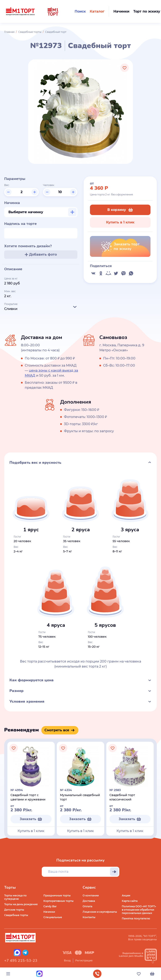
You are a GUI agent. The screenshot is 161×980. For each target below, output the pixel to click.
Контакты (89, 917)
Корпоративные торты (58, 901)
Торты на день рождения (21, 904)
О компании (91, 895)
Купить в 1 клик (120, 222)
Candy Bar (50, 906)
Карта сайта (130, 901)
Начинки (49, 912)
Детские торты (14, 910)
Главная (9, 32)
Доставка (89, 901)
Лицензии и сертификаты (100, 912)
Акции (126, 895)
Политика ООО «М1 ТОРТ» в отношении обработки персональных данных (139, 910)
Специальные (53, 917)
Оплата (87, 906)
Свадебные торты (30, 32)
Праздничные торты (57, 895)
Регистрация (84, 960)
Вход (67, 960)
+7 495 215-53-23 (21, 961)
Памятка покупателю (136, 918)
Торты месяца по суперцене (15, 897)
